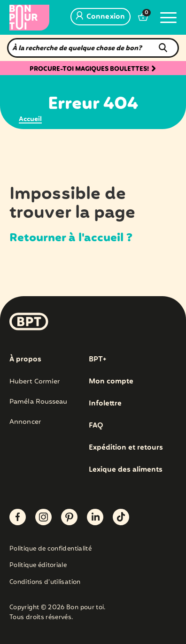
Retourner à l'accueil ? (71, 238)
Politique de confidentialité (50, 549)
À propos (25, 360)
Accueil (30, 119)
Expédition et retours (126, 448)
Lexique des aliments (126, 470)
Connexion (101, 17)
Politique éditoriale (38, 566)
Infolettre (105, 404)
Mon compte (111, 382)
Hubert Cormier (35, 382)
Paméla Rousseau (39, 402)
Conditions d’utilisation (45, 583)
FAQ (96, 426)
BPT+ (97, 360)
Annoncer (25, 422)
